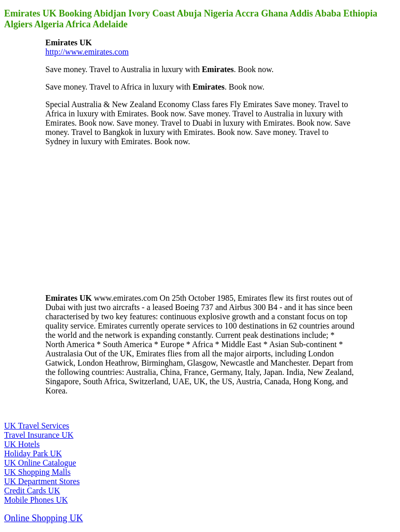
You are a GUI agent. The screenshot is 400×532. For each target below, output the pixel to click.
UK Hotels (22, 444)
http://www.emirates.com (87, 52)
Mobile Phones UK (36, 500)
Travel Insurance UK (39, 435)
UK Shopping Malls (37, 472)
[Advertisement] (123, 219)
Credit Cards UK (32, 491)
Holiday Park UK (33, 453)
